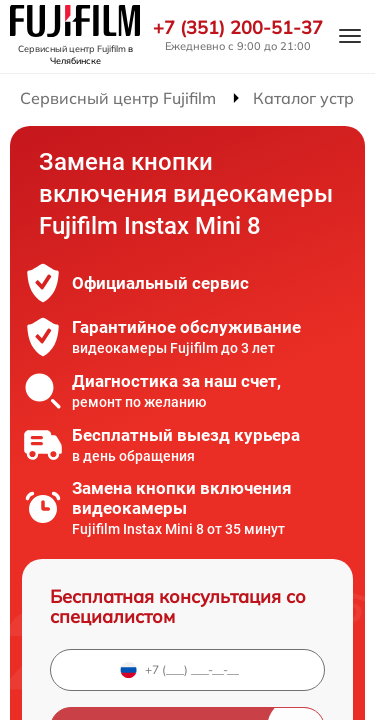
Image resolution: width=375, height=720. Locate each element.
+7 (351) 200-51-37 (238, 28)
